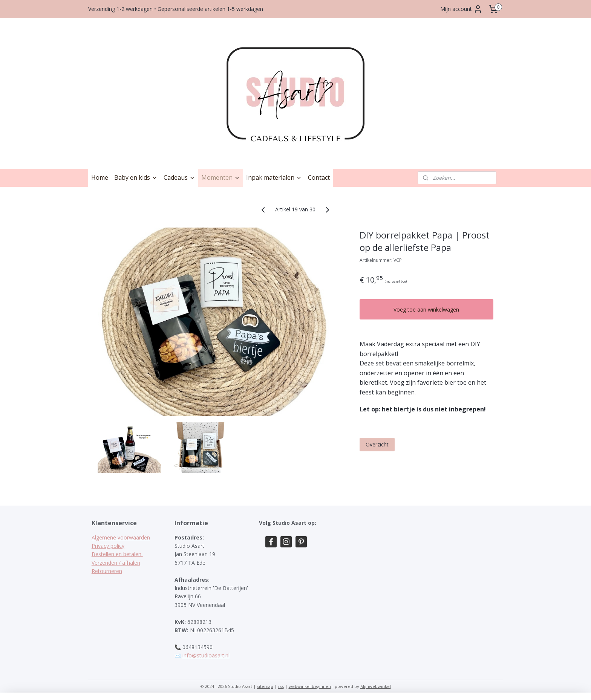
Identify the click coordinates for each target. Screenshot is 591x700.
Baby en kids (136, 177)
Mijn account (461, 9)
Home (100, 177)
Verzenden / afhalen (116, 563)
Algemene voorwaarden (121, 537)
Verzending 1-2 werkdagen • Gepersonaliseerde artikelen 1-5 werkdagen (176, 9)
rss (281, 686)
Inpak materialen (274, 177)
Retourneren (107, 571)
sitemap (265, 686)
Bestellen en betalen (117, 554)
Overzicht (377, 444)
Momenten (221, 177)
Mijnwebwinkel (376, 686)
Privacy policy (108, 546)
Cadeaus (179, 177)
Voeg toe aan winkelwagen (427, 309)
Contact (319, 177)
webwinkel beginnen (310, 686)
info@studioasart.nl (206, 655)
